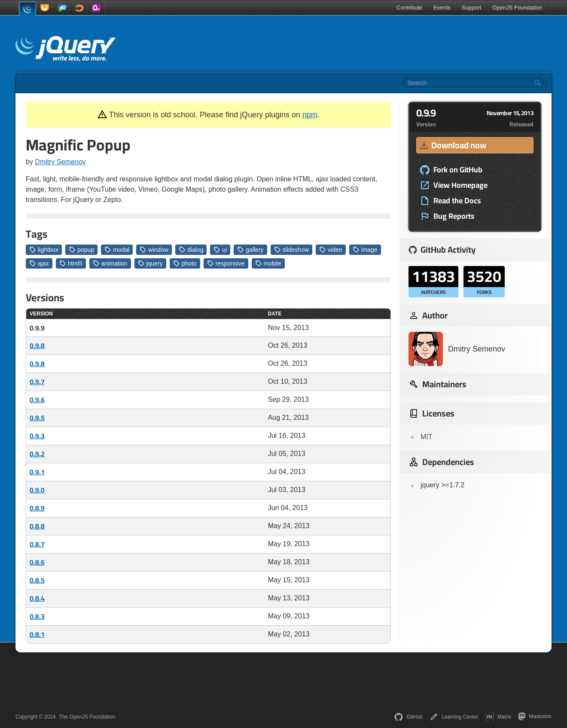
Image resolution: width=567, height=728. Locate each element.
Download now (452, 145)
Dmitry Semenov (60, 162)
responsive (226, 263)
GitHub (408, 717)
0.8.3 (37, 616)
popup (81, 250)
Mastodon (535, 716)
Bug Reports (447, 216)
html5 (71, 263)
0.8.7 (37, 544)
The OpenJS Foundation (87, 717)
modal (117, 250)
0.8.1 (37, 634)
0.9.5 (37, 418)
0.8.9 (37, 508)
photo (185, 263)
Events (442, 8)
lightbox (44, 250)
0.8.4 (37, 598)
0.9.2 (37, 454)
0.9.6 (37, 400)
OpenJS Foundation (517, 8)
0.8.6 (37, 562)
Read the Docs (450, 201)
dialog (191, 250)
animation (110, 263)
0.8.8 (37, 526)
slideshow (291, 250)
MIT (427, 437)
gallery (250, 250)
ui (220, 250)
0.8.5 (37, 580)
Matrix (498, 717)
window (154, 250)
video (331, 250)
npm (310, 115)
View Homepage (454, 185)
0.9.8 (37, 346)
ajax (39, 263)
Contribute (409, 8)
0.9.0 (37, 490)
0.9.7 (37, 382)
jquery (150, 263)
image (365, 250)
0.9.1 (37, 472)
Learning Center (454, 717)
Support (472, 8)
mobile (268, 263)
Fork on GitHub (451, 170)
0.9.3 (37, 436)
